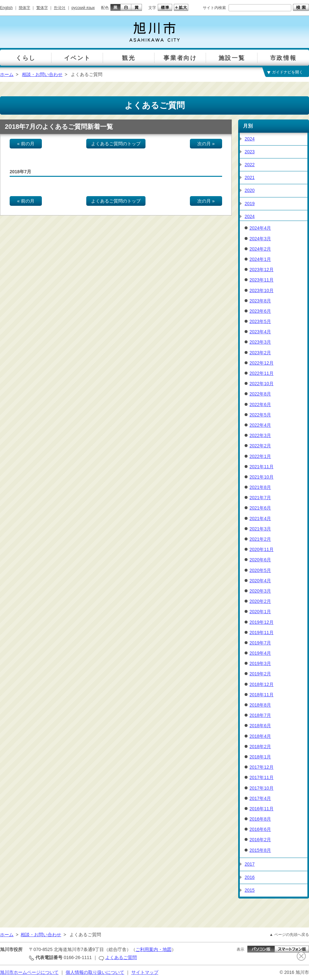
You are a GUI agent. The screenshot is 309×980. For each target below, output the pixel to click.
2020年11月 (262, 549)
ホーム (7, 74)
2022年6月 (260, 404)
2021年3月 (260, 529)
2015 (250, 890)
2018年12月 (262, 684)
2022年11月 (262, 373)
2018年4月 (260, 736)
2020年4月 (260, 581)
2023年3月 (260, 342)
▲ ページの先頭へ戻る (289, 935)
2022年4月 (260, 425)
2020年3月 (260, 591)
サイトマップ (145, 972)
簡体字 (24, 8)
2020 (250, 190)
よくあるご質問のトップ (116, 144)
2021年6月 (260, 508)
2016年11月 (262, 809)
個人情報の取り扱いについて (95, 972)
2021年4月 (260, 519)
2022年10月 (262, 384)
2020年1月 (260, 612)
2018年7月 (260, 715)
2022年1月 (260, 456)
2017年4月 (260, 798)
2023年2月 (260, 353)
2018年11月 (262, 695)
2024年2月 (260, 249)
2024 (250, 139)
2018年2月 (260, 747)
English (6, 8)
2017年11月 (262, 777)
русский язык (83, 8)
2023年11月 (262, 280)
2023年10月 (262, 290)
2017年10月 (262, 788)
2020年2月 (260, 601)
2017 (250, 864)
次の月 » (206, 144)
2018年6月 (260, 726)
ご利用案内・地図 (154, 949)
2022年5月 (260, 415)
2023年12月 (262, 270)
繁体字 (42, 8)
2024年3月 (260, 239)
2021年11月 (262, 467)
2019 (250, 204)
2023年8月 (260, 301)
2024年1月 (260, 259)
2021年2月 (260, 539)
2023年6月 (260, 311)
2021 (250, 177)
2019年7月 (260, 643)
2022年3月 (260, 435)
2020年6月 (260, 560)
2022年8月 (260, 394)
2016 (250, 877)
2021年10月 (262, 477)
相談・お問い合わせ (42, 74)
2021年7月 (260, 498)
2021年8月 (260, 487)
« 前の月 (26, 144)
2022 (250, 165)
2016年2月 (260, 840)
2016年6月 (260, 829)
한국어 (60, 8)
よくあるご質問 (121, 957)
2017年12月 (262, 767)
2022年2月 (260, 446)
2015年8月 (260, 850)
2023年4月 (260, 332)
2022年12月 (262, 363)
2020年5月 (260, 570)
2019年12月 (262, 622)
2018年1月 (260, 757)
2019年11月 (262, 633)
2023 (250, 152)
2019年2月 (260, 674)
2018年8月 (260, 705)
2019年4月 (260, 653)
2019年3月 (260, 663)
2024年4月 (260, 228)
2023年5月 (260, 321)
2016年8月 (260, 819)
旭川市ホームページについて (29, 972)
